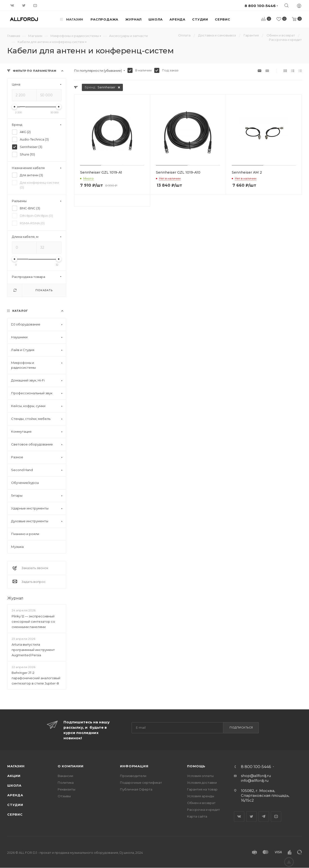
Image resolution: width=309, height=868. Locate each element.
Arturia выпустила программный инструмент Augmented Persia (33, 650)
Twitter (251, 816)
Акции (14, 776)
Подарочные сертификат (141, 783)
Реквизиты (67, 789)
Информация (134, 766)
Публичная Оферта (136, 789)
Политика (66, 783)
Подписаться (241, 727)
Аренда (15, 795)
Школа (14, 785)
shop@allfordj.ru (256, 776)
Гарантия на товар (202, 789)
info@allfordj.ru (255, 780)
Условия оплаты (200, 776)
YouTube (276, 816)
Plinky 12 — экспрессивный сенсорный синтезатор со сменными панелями (33, 621)
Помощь (196, 766)
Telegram (264, 816)
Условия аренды (201, 796)
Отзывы (64, 796)
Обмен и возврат (201, 803)
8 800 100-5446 (256, 767)
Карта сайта (197, 816)
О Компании (71, 766)
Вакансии (65, 776)
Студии (15, 805)
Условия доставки (202, 783)
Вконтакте (239, 816)
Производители (133, 776)
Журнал (15, 598)
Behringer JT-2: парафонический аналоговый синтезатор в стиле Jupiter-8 (36, 678)
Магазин (16, 766)
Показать (44, 290)
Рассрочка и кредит (204, 810)
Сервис (15, 814)
